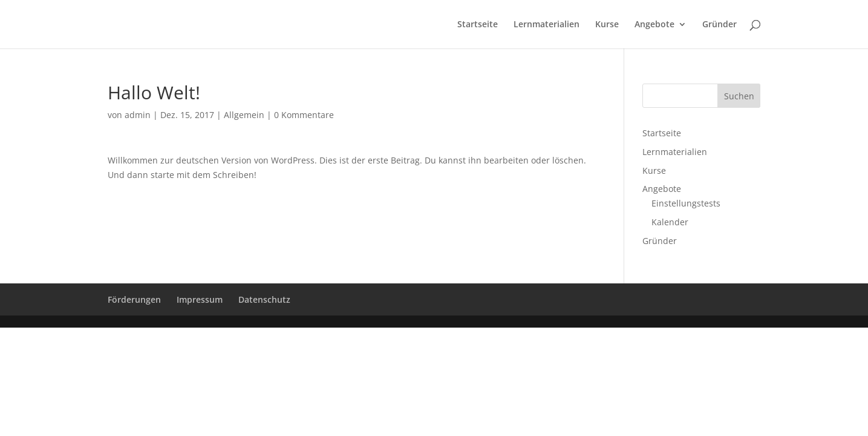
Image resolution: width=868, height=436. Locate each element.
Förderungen (134, 299)
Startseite (478, 25)
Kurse (607, 25)
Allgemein (244, 115)
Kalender (670, 222)
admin (138, 115)
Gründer (720, 25)
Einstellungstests (686, 203)
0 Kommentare (304, 115)
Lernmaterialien (547, 25)
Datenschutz (264, 299)
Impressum (200, 299)
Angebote (654, 25)
